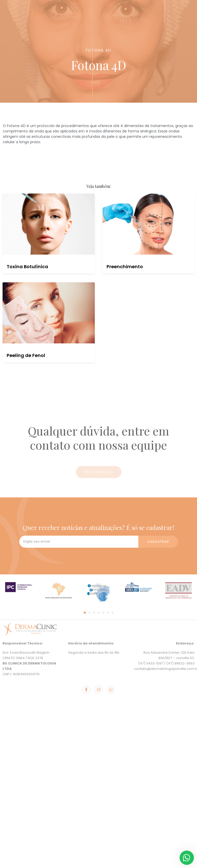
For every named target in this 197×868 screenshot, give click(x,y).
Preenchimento (125, 267)
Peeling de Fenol (26, 355)
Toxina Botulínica (27, 267)
